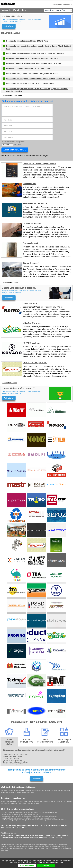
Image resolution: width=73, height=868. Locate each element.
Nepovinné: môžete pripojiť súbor (13, 142)
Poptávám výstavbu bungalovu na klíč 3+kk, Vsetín (29, 68)
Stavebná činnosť (31, 263)
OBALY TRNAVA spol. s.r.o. (35, 363)
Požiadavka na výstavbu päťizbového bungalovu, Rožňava (32, 73)
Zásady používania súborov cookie (50, 862)
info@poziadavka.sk (55, 825)
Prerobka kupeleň (31, 243)
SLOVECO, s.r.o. (30, 303)
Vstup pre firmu (7, 837)
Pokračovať (9, 26)
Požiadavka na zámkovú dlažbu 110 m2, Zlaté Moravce (30, 84)
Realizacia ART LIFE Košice (35, 203)
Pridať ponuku (62, 835)
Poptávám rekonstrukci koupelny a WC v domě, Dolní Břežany (33, 63)
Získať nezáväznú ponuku (15, 150)
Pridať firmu (50, 835)
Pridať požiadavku (37, 835)
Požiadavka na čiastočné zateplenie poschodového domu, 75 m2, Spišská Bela (39, 47)
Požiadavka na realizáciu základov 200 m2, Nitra (27, 41)
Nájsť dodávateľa (8, 835)
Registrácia (68, 4)
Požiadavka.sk (57, 848)
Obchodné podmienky (39, 837)
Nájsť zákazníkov (22, 835)
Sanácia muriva (30, 184)
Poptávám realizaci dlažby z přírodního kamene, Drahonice (32, 58)
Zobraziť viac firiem (10, 383)
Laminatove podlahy (32, 223)
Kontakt (59, 837)
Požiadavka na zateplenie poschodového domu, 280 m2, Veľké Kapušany (38, 79)
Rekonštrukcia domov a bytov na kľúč (40, 164)
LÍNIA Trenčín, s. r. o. (32, 323)
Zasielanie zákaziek (22, 837)
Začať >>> (35, 803)
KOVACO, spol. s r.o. (32, 343)
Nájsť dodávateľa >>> (25, 792)
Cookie (51, 837)
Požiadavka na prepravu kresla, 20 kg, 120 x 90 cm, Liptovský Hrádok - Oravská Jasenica (37, 90)
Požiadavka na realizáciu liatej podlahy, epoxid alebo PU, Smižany (35, 53)
